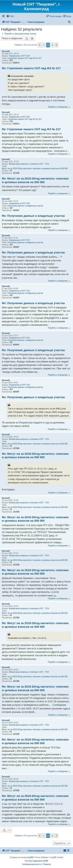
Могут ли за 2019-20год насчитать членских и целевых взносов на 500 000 (35, 168)
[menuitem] (10, 16)
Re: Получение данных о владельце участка (33, 216)
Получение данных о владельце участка (25, 206)
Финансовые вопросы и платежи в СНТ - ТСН (29, 164)
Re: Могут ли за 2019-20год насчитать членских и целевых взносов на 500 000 (35, 180)
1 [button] (44, 45)
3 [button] (52, 45)
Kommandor (17, 76)
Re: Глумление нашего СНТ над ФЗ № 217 (31, 68)
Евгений (6, 51)
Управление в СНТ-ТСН (19, 56)
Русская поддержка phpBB (36, 861)
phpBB (30, 857)
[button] (40, 45)
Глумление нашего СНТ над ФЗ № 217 (24, 58)
